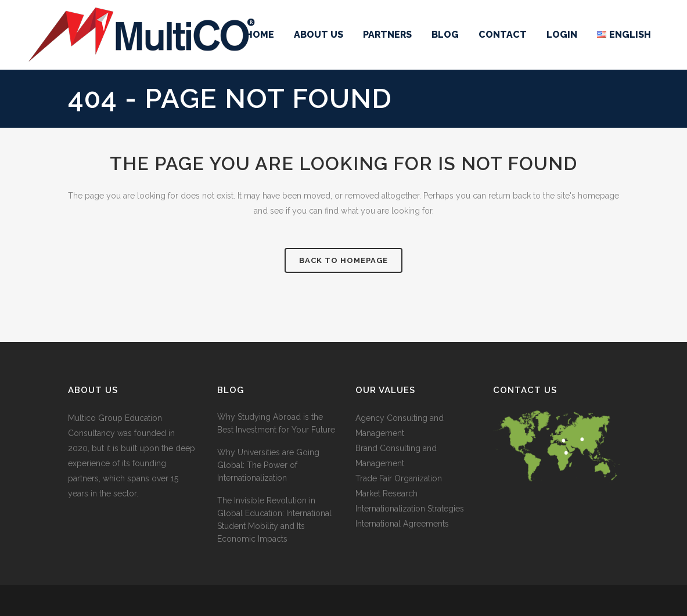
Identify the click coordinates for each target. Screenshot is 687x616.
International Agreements (402, 524)
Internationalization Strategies (410, 509)
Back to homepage (343, 260)
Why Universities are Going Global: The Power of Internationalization (268, 465)
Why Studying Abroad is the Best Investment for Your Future (276, 423)
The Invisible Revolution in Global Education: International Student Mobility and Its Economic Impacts (274, 520)
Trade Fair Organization (399, 478)
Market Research (386, 493)
